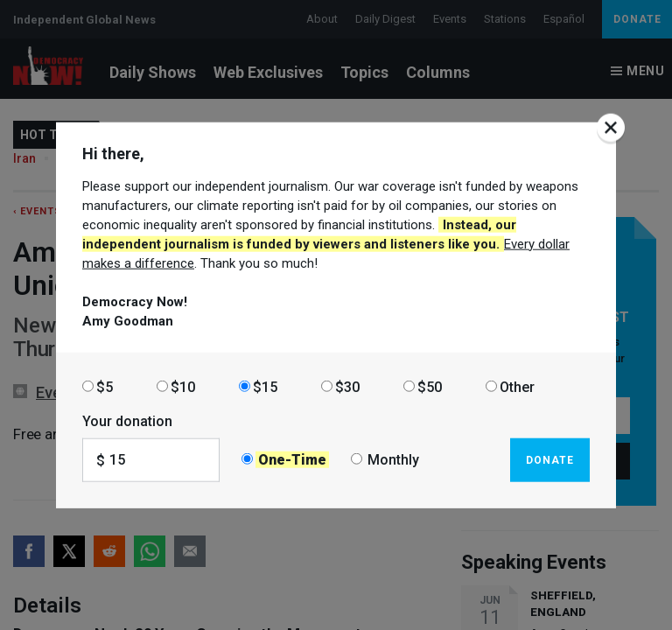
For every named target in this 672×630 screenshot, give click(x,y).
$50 (430, 386)
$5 (105, 386)
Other (517, 386)
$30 (347, 386)
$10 (183, 386)
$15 (265, 386)
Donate (550, 459)
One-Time (292, 460)
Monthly (393, 460)
